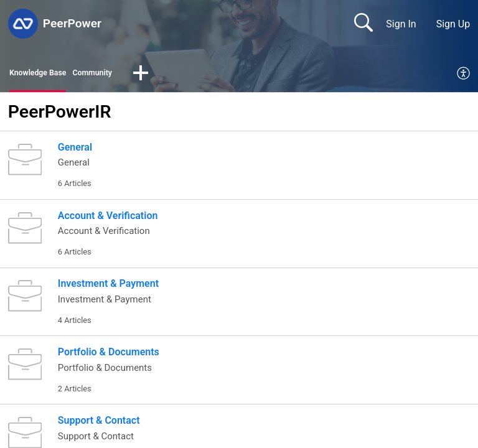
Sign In (401, 24)
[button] (170, 76)
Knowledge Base (46, 75)
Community (115, 75)
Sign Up (453, 24)
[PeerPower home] (23, 24)
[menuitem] (464, 76)
